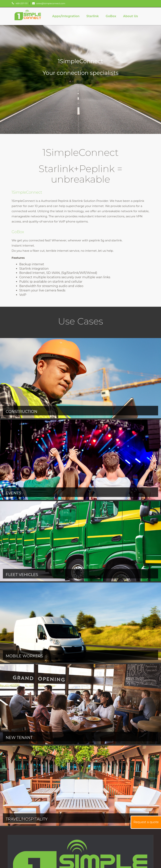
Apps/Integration (66, 16)
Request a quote (146, 822)
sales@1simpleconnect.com (49, 3)
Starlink (93, 16)
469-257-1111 (20, 3)
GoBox (111, 16)
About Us (130, 16)
